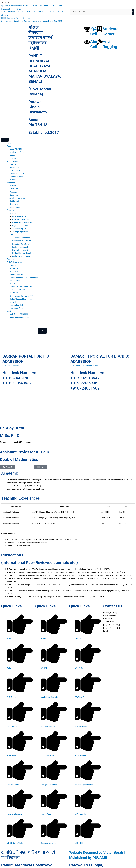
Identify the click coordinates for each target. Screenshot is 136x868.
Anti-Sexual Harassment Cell (21, 287)
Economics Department (22, 241)
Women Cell (15, 268)
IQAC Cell (13, 265)
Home (9, 143)
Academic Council (17, 174)
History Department (20, 250)
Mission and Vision (17, 152)
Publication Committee (19, 308)
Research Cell (15, 280)
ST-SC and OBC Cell (18, 290)
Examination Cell (16, 305)
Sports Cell (14, 293)
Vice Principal (15, 170)
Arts (11, 235)
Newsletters (15, 204)
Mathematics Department (23, 222)
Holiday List (14, 201)
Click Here (113, 631)
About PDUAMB (16, 149)
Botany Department (20, 216)
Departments (12, 210)
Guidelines (14, 195)
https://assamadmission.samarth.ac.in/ (87, 365)
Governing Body (16, 167)
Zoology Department (21, 232)
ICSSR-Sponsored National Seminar (16, 18)
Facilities (10, 259)
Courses (13, 186)
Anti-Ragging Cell (17, 274)
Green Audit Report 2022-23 (21, 317)
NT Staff (13, 180)
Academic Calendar (18, 198)
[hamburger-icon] (5, 140)
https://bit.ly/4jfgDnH (11, 365)
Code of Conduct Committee (21, 299)
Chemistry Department (22, 219)
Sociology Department (21, 256)
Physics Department (21, 226)
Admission (14, 189)
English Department (20, 247)
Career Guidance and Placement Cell (25, 278)
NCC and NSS (15, 271)
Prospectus (14, 192)
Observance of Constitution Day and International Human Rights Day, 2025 (32, 21)
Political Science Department (24, 253)
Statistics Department (21, 229)
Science (13, 213)
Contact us (14, 155)
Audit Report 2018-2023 (19, 314)
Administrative (13, 161)
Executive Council (17, 177)
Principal (13, 164)
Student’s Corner (16, 207)
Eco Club (13, 302)
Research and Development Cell (23, 296)
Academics (11, 183)
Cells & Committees (15, 262)
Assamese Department (22, 238)
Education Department (21, 244)
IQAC (9, 311)
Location (13, 158)
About (9, 146)
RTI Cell (13, 284)
